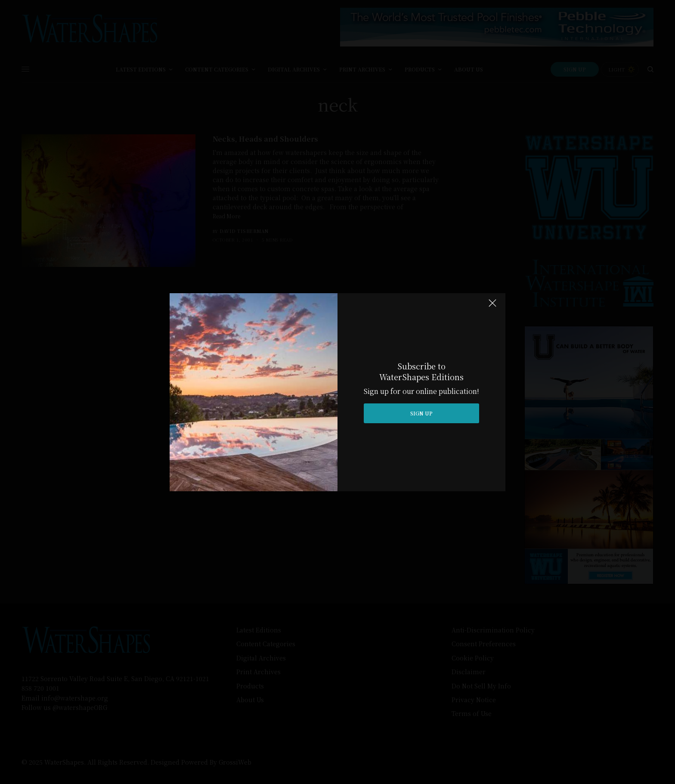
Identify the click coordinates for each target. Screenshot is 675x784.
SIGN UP (421, 413)
